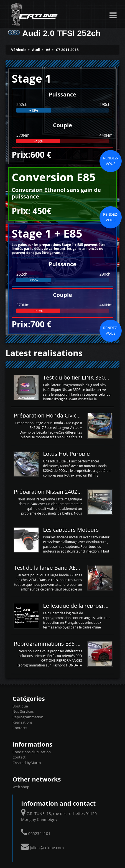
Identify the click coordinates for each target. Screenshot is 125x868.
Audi (36, 50)
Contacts (20, 728)
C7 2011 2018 (67, 50)
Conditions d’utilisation (32, 752)
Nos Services (23, 711)
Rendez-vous (111, 161)
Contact (19, 757)
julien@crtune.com (47, 848)
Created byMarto (27, 763)
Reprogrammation (28, 717)
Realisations (22, 722)
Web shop (21, 787)
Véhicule (19, 50)
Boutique (20, 706)
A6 (48, 50)
